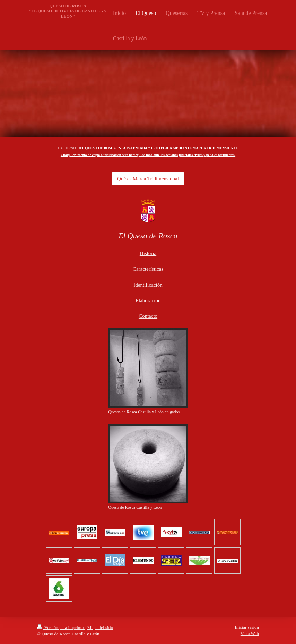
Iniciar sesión (247, 627)
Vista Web (250, 633)
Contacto (148, 316)
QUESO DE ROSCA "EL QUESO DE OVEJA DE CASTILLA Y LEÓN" (68, 11)
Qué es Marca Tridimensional (148, 179)
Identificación (148, 285)
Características (148, 269)
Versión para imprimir (61, 628)
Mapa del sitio (100, 628)
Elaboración (148, 300)
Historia (148, 253)
